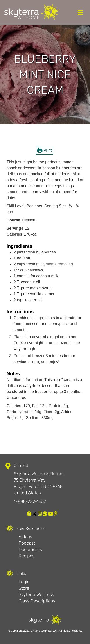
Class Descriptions (37, 601)
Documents (30, 549)
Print (44, 150)
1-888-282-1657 (30, 501)
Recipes (27, 556)
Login (24, 582)
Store (24, 588)
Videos (25, 537)
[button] (29, 514)
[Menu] (80, 12)
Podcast (27, 543)
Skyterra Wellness (36, 594)
